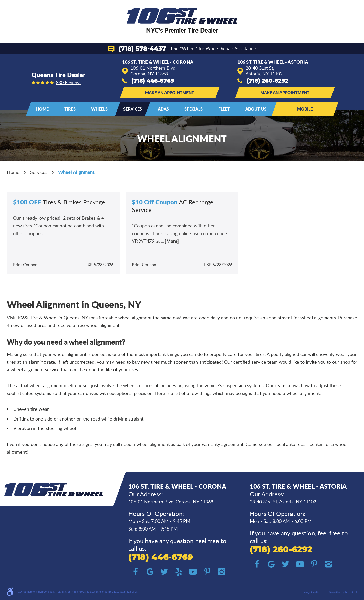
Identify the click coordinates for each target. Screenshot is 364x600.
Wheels (99, 109)
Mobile (305, 109)
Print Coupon (25, 265)
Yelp (179, 572)
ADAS (163, 109)
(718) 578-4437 (142, 49)
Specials (194, 109)
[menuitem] (42, 109)
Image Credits (311, 592)
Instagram (222, 572)
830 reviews (69, 82)
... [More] (169, 241)
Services (133, 109)
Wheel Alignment (76, 172)
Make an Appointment (170, 92)
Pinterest (207, 572)
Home (42, 109)
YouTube (193, 572)
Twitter (164, 572)
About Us (256, 109)
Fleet (224, 109)
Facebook (136, 572)
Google (150, 572)
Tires (70, 109)
